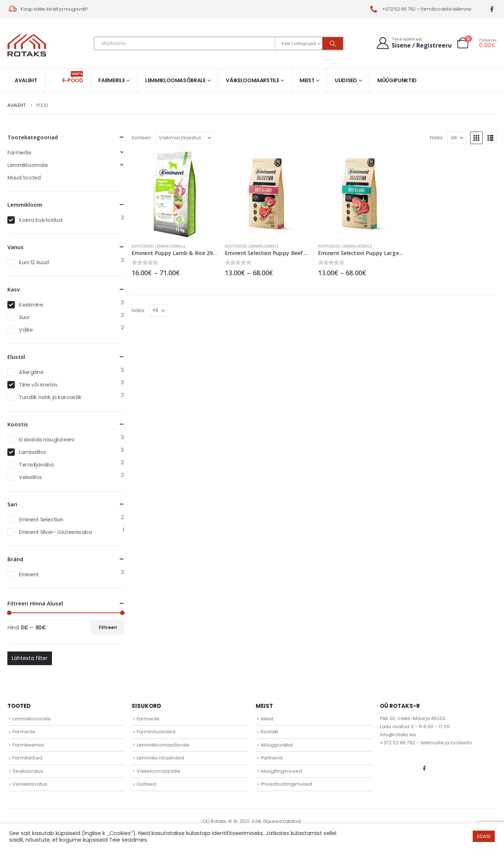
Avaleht (26, 80)
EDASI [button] (484, 836)
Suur (24, 317)
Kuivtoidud (142, 246)
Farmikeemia (28, 745)
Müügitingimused (281, 771)
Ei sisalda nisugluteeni (46, 440)
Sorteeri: (142, 138)
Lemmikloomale (170, 246)
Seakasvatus (28, 771)
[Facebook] (492, 9)
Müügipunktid (397, 80)
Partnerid (272, 758)
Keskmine (31, 305)
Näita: (437, 138)
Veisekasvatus (30, 784)
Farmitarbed (27, 758)
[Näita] (457, 138)
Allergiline (31, 372)
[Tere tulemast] (413, 43)
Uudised (346, 80)
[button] (476, 138)
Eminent (29, 574)
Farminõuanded (156, 732)
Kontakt (269, 732)
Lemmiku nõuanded (160, 758)
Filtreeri (108, 627)
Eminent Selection (41, 520)
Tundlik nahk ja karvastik (50, 397)
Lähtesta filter (30, 658)
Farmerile (111, 80)
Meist (307, 80)
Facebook (424, 768)
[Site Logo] (27, 45)
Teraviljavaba (36, 465)
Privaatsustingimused (286, 784)
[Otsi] (333, 43)
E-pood (73, 78)
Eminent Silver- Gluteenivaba (55, 532)
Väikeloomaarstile (252, 80)
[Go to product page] (174, 194)
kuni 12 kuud (34, 262)
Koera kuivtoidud (40, 220)
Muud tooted (24, 178)
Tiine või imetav (38, 385)
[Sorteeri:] (185, 138)
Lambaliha (32, 452)
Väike (26, 330)
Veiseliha (30, 477)
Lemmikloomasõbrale (175, 80)
